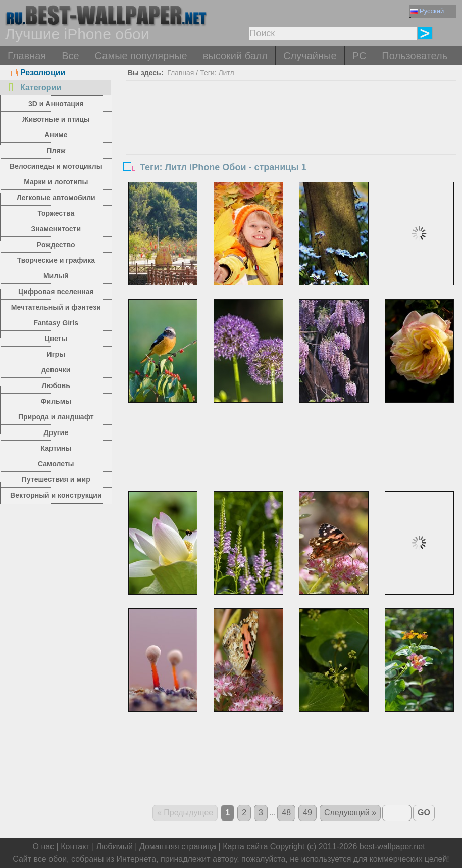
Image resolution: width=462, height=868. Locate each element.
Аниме (56, 135)
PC (360, 56)
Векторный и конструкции (56, 495)
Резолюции (36, 73)
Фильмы (56, 401)
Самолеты (56, 464)
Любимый (115, 847)
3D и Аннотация (56, 104)
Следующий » (350, 813)
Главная (27, 56)
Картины (56, 448)
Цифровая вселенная (56, 292)
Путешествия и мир (56, 479)
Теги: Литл (217, 73)
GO (424, 813)
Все (70, 56)
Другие (56, 432)
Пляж (56, 151)
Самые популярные (141, 56)
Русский (427, 11)
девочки (56, 370)
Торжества (56, 213)
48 (286, 813)
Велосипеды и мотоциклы (56, 166)
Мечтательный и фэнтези (56, 307)
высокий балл (235, 56)
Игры (56, 354)
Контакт (75, 847)
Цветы (56, 339)
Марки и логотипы (56, 182)
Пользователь (415, 56)
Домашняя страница (178, 847)
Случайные (310, 56)
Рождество (56, 245)
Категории (34, 88)
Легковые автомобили (56, 198)
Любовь (56, 385)
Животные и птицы (56, 119)
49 (307, 813)
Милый (56, 276)
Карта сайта (245, 847)
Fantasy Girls (56, 323)
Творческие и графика (56, 260)
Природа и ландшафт (56, 417)
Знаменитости (56, 229)
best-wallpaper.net (392, 847)
